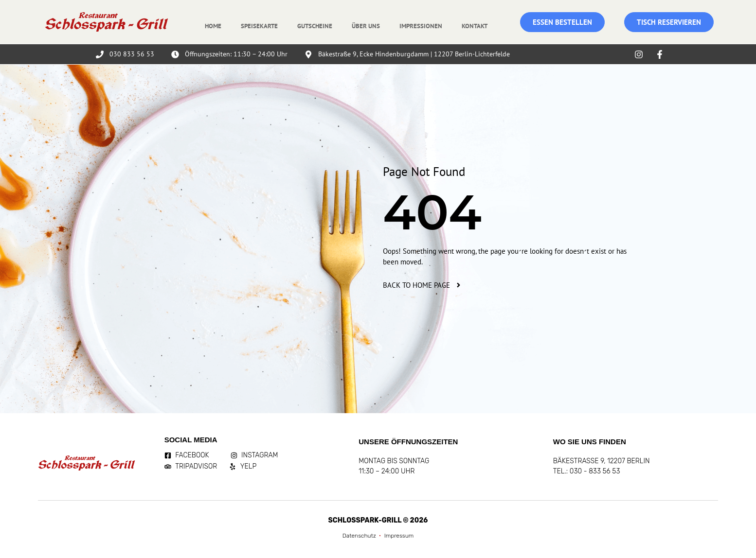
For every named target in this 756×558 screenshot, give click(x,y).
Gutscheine (315, 26)
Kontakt (475, 26)
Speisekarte (259, 26)
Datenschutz (359, 536)
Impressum (399, 536)
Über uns (366, 26)
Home (213, 26)
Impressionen (421, 26)
